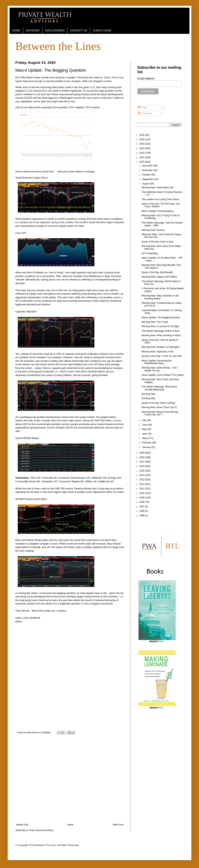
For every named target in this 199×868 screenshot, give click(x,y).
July (145, 420)
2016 (142, 466)
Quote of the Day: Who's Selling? (158, 403)
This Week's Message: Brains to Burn (161, 331)
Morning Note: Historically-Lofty (158, 188)
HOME (16, 30)
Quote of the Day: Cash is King (157, 242)
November (148, 170)
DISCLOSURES (55, 30)
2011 (142, 489)
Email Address (146, 79)
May (145, 429)
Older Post (118, 825)
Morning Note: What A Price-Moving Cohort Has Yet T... (160, 413)
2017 (142, 462)
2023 (142, 148)
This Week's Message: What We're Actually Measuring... (159, 388)
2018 (142, 457)
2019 (142, 453)
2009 (142, 498)
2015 (142, 471)
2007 (142, 507)
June (145, 425)
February (147, 443)
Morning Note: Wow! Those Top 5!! (159, 407)
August (146, 184)
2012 (142, 484)
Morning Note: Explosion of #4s (158, 352)
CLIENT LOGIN (102, 30)
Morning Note (148, 394)
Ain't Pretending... (151, 253)
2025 (142, 139)
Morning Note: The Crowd (155, 322)
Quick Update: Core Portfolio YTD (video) (163, 375)
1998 (142, 516)
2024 (142, 144)
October (147, 175)
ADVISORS (33, 30)
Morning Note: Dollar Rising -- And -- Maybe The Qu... (160, 369)
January (147, 447)
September (148, 179)
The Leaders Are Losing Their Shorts (160, 199)
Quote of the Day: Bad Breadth (157, 272)
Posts (142, 107)
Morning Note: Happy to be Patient (159, 277)
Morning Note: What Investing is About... (162, 335)
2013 (142, 480)
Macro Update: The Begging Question (161, 318)
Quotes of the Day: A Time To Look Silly (162, 356)
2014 (142, 475)
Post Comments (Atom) (41, 830)
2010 (142, 493)
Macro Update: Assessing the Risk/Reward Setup (157, 362)
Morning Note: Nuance (153, 230)
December (148, 166)
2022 (142, 153)
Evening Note (148, 398)
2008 (142, 502)
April (145, 434)
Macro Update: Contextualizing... (158, 211)
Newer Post (22, 825)
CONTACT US (79, 30)
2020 (142, 162)
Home (70, 825)
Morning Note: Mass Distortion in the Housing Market (160, 297)
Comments (145, 113)
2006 (142, 511)
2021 (142, 157)
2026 (142, 135)
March (146, 438)
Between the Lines (58, 46)
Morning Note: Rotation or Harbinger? (161, 347)
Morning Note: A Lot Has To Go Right (160, 326)
